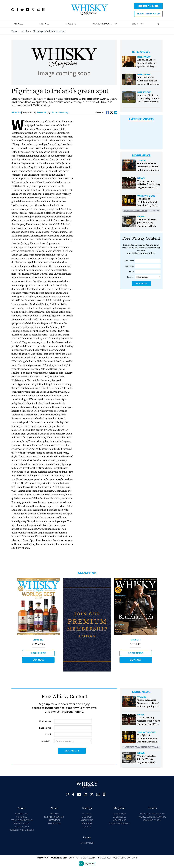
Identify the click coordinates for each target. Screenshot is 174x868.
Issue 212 (38, 640)
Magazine (71, 24)
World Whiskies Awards (152, 817)
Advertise (22, 817)
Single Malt (87, 820)
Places (17, 112)
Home (14, 31)
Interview (144, 57)
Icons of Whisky (152, 820)
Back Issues (119, 817)
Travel (142, 161)
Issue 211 (136, 640)
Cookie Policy (22, 827)
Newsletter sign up (148, 14)
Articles (18, 24)
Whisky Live (87, 843)
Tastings (44, 24)
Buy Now (38, 660)
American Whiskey (119, 823)
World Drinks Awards (152, 814)
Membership (119, 820)
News (141, 178)
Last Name (129, 266)
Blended (87, 817)
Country (130, 277)
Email (131, 271)
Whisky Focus (146, 196)
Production (54, 823)
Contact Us (22, 814)
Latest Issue (119, 814)
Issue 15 (42, 112)
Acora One (131, 858)
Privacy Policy (22, 823)
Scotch (87, 827)
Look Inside (38, 653)
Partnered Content (54, 817)
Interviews (54, 820)
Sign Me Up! (141, 283)
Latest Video (141, 119)
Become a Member (148, 6)
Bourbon (87, 823)
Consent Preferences (22, 830)
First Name (129, 261)
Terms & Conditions (22, 820)
